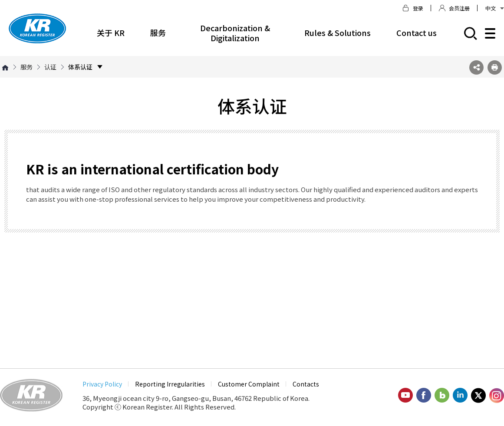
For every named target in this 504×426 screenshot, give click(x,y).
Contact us (417, 33)
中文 (495, 8)
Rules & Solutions (338, 33)
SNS (476, 67)
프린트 (495, 67)
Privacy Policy (102, 384)
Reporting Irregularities (170, 384)
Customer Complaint (249, 384)
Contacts (306, 384)
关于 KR (111, 33)
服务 (158, 33)
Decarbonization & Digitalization (235, 33)
